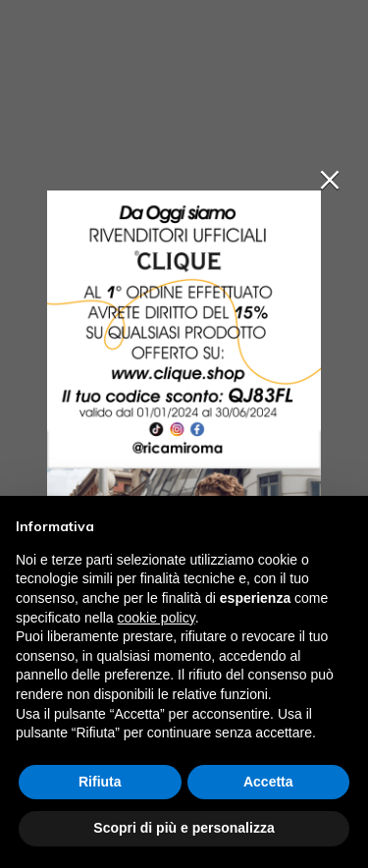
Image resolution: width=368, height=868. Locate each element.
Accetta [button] (268, 782)
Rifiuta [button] (100, 782)
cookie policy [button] (157, 618)
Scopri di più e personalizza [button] (184, 828)
